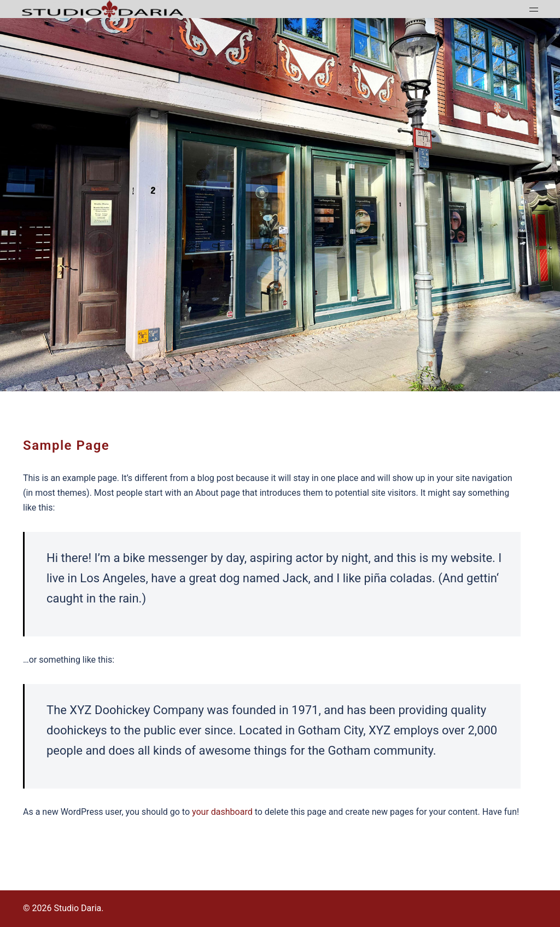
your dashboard (222, 812)
